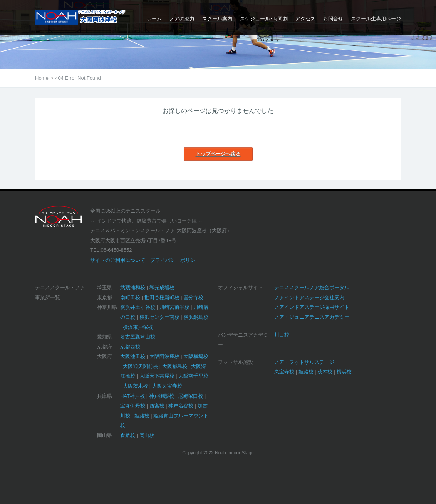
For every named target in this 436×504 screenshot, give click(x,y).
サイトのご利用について (118, 260)
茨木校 (325, 372)
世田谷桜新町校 (162, 297)
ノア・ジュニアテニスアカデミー (312, 317)
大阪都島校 (175, 366)
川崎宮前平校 (174, 307)
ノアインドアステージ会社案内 (309, 297)
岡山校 (147, 435)
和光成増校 (162, 287)
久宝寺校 (284, 372)
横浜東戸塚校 (138, 327)
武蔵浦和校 (133, 287)
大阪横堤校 (196, 356)
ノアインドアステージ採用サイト (312, 307)
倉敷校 (128, 435)
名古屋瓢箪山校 (138, 337)
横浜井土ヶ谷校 (138, 307)
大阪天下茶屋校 (157, 376)
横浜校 (344, 372)
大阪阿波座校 (164, 356)
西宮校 (157, 406)
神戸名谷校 (181, 406)
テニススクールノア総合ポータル (312, 287)
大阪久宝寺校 (167, 386)
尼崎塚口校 (190, 396)
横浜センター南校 (159, 317)
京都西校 (130, 347)
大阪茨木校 (135, 386)
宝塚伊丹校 (133, 406)
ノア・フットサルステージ (304, 362)
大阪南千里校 (193, 376)
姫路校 (142, 416)
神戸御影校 (162, 396)
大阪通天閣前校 (140, 366)
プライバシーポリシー (175, 260)
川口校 (282, 335)
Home (42, 78)
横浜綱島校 (196, 317)
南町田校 (130, 297)
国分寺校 (193, 297)
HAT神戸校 (132, 396)
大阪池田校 (133, 356)
